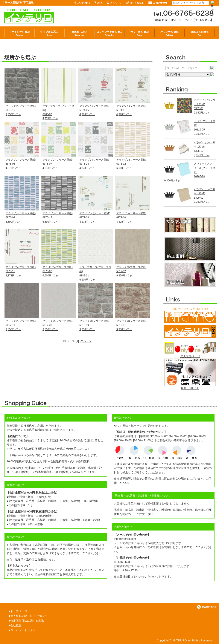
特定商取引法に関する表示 (27, 621)
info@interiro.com (125, 539)
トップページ (19, 611)
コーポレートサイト (23, 630)
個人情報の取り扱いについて (28, 616)
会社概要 (16, 625)
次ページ (86, 341)
